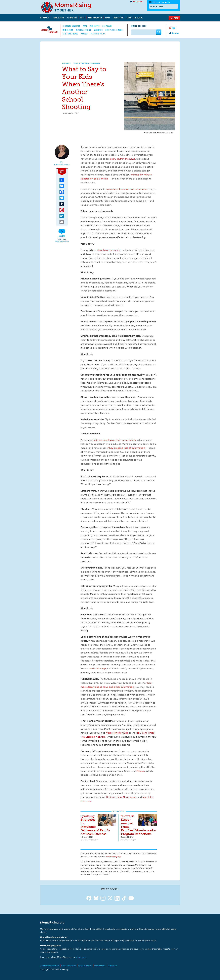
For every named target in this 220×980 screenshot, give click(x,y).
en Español (138, 2)
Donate (174, 18)
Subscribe (112, 966)
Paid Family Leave (70, 34)
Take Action (58, 18)
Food (85, 26)
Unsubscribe (100, 966)
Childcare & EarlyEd (72, 26)
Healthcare (107, 26)
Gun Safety (95, 26)
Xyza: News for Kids (117, 733)
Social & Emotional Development (87, 63)
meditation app (97, 668)
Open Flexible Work (114, 30)
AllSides (141, 771)
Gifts (108, 18)
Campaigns (72, 18)
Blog (83, 18)
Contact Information (50, 966)
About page (81, 957)
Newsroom (118, 18)
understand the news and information (127, 189)
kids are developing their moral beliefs (115, 440)
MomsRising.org (68, 7)
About (129, 18)
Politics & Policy (98, 34)
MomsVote (45, 18)
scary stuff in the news (123, 159)
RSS (174, 28)
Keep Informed (95, 18)
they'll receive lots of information (127, 448)
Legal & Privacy (85, 966)
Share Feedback (69, 966)
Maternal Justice (84, 30)
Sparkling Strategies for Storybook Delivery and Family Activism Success (95, 825)
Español (139, 18)
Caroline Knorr (62, 165)
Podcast (84, 34)
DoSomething (114, 797)
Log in (175, 33)
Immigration (68, 30)
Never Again (130, 797)
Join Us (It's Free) (161, 3)
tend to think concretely (107, 250)
